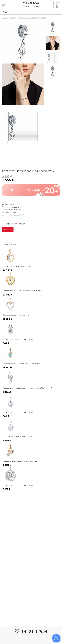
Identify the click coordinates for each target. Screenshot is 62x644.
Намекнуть (22, 224)
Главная (5, 18)
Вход (58, 3)
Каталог (13, 18)
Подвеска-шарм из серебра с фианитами (32, 18)
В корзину (8, 229)
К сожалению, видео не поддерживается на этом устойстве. (19, 157)
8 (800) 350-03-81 (32, 6)
